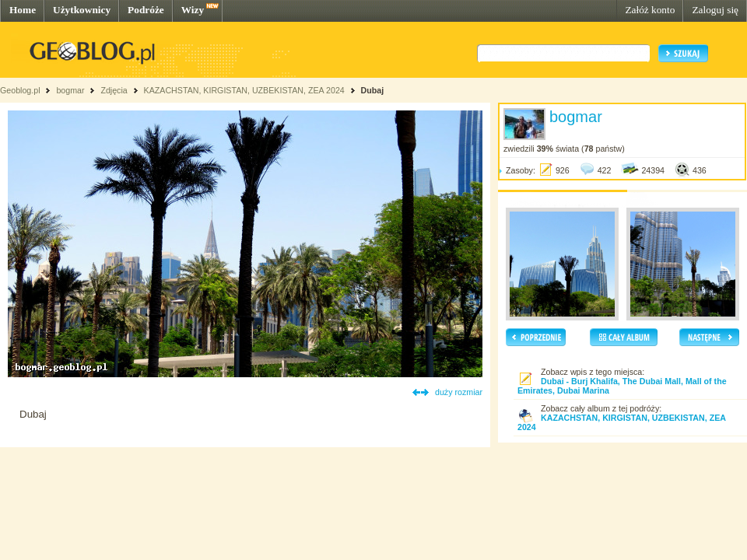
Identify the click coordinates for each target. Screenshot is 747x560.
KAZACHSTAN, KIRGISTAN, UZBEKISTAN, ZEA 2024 (245, 90)
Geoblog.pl (20, 90)
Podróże (146, 10)
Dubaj (373, 90)
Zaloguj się (715, 10)
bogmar (70, 90)
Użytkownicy (82, 10)
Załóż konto (650, 10)
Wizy (193, 10)
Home (23, 10)
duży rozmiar (459, 392)
